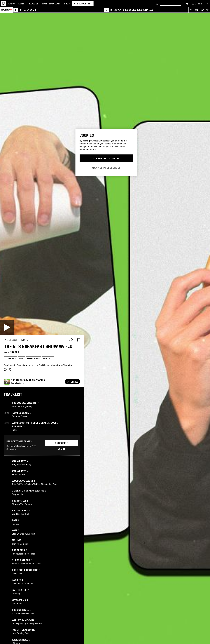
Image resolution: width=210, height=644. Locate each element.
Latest (22, 4)
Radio (12, 4)
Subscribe (61, 443)
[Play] (7, 327)
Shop (67, 4)
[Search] (157, 4)
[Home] (4, 4)
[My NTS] (197, 4)
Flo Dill (14, 352)
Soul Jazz (48, 359)
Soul (21, 359)
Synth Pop (10, 359)
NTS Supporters (83, 4)
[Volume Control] (207, 10)
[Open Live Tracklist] (202, 10)
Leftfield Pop (33, 359)
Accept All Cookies (106, 158)
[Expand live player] (191, 10)
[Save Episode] (79, 340)
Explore (34, 4)
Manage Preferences (106, 168)
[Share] (71, 340)
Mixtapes (51, 4)
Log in (61, 449)
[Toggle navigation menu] (206, 4)
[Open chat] (187, 3)
